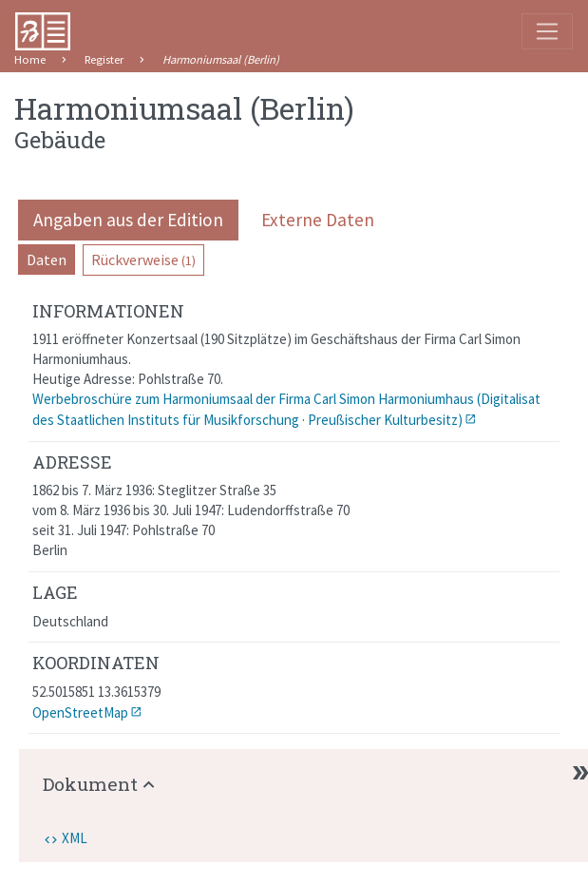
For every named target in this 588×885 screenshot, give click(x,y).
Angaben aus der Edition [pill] (128, 220)
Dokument (90, 784)
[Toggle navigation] (547, 31)
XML (75, 838)
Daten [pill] (47, 260)
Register (104, 59)
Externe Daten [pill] (318, 220)
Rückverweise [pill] (143, 260)
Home (30, 59)
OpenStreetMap (80, 712)
